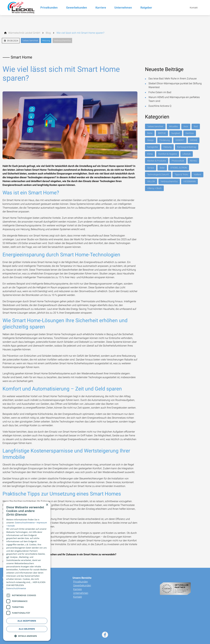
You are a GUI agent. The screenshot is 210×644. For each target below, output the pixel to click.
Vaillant (197, 174)
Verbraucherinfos (62, 40)
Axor (186, 126)
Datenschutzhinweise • (26, 523)
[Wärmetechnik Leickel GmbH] (24, 33)
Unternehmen (81, 593)
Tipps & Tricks (181, 174)
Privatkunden (81, 582)
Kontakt (78, 597)
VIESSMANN (189, 181)
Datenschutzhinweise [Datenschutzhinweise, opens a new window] (16, 588)
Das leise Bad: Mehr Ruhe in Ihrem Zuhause (173, 79)
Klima (150, 154)
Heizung (46, 40)
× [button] (47, 505)
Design (151, 140)
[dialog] (27, 571)
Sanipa (151, 168)
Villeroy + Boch (154, 188)
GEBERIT (180, 140)
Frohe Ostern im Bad (160, 92)
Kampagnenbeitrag (187, 147)
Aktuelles (173, 126)
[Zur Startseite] (20, 8)
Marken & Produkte (157, 161)
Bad (196, 126)
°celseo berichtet (30, 40)
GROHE (194, 140)
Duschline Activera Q (160, 106)
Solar (162, 168)
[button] (27, 636)
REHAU (193, 161)
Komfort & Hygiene (168, 154)
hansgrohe (152, 147)
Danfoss (190, 133)
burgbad (176, 133)
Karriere (77, 589)
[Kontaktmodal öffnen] (192, 8)
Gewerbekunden (82, 585)
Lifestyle (187, 154)
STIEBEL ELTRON (179, 168)
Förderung (165, 140)
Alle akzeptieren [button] (27, 621)
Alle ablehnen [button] (27, 629)
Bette (150, 133)
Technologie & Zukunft (158, 174)
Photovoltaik (178, 161)
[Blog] (48, 33)
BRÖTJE (162, 133)
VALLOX (151, 181)
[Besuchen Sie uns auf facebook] (105, 635)
